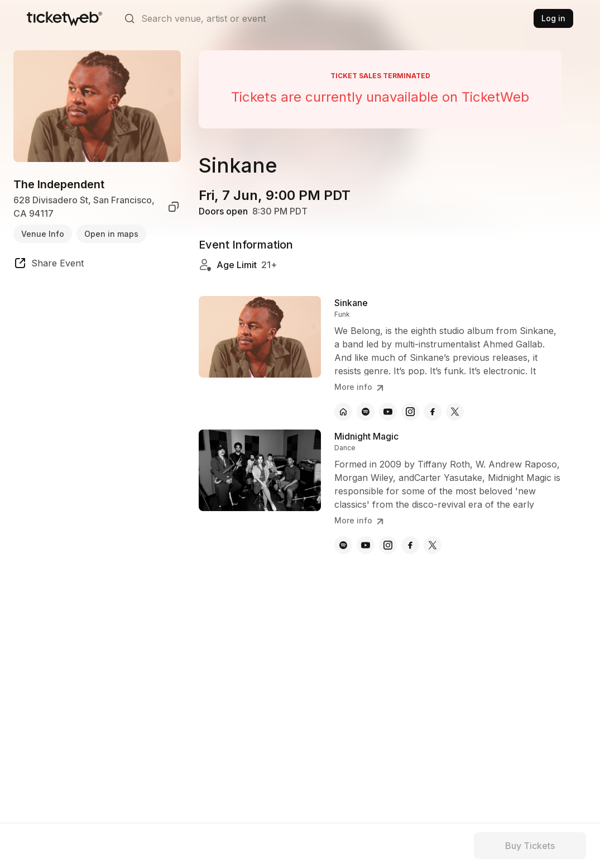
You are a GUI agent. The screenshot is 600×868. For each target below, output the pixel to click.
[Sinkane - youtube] (388, 412)
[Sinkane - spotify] (366, 412)
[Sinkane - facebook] (433, 412)
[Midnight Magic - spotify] (343, 545)
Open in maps (111, 234)
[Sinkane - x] (455, 412)
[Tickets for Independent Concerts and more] (64, 18)
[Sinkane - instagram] (410, 412)
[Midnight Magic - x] (433, 545)
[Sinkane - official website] (343, 412)
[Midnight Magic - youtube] (366, 545)
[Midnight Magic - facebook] (410, 545)
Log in (553, 18)
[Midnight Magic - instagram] (388, 545)
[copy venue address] (174, 207)
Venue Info (43, 234)
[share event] (49, 265)
